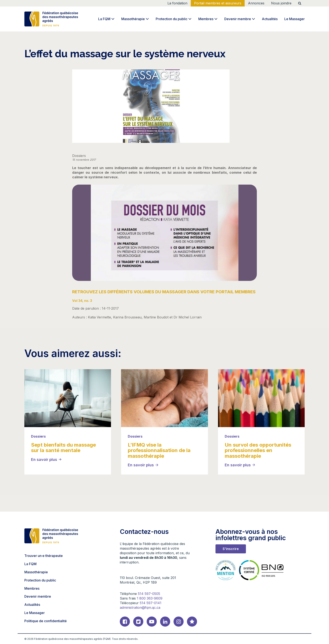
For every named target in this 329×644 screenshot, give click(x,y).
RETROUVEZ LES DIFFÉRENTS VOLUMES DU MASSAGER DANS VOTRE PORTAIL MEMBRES (164, 292)
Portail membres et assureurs (218, 3)
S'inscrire (231, 549)
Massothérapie (133, 19)
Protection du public (172, 19)
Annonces (256, 3)
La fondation (177, 3)
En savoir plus (44, 460)
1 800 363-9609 (150, 598)
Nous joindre (281, 3)
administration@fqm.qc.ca (140, 607)
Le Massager (294, 19)
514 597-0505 (149, 594)
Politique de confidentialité (46, 621)
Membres (206, 19)
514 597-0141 (151, 603)
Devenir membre (238, 19)
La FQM (104, 19)
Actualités (270, 19)
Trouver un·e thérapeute (44, 556)
